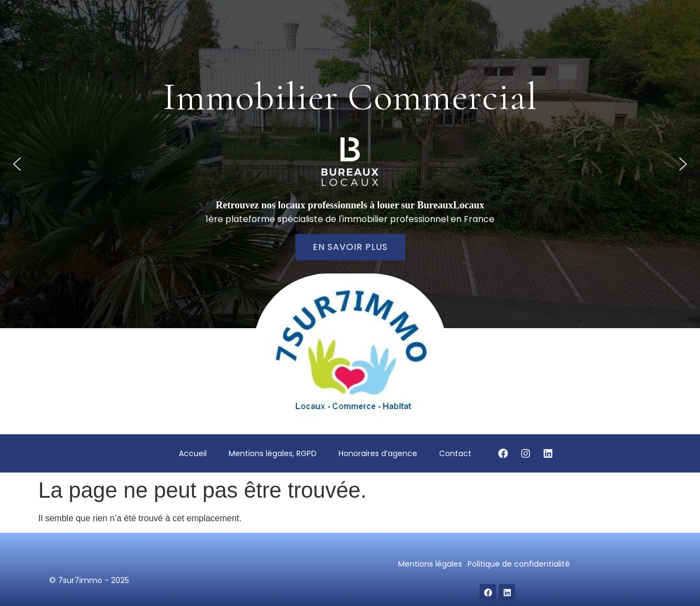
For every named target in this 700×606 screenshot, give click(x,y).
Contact (455, 453)
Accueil (193, 453)
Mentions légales (430, 564)
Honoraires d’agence (378, 453)
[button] (17, 164)
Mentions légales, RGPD (273, 453)
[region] (350, 164)
